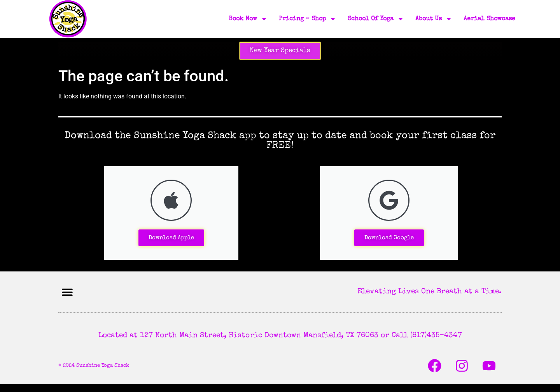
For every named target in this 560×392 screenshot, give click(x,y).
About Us (434, 19)
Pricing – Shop (307, 19)
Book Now (248, 19)
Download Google (389, 238)
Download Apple (171, 238)
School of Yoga (376, 19)
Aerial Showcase (489, 19)
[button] (67, 292)
